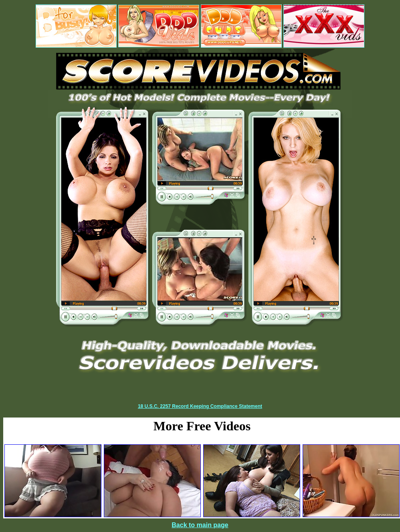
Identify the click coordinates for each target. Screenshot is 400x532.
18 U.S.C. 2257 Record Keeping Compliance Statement (200, 406)
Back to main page (200, 525)
